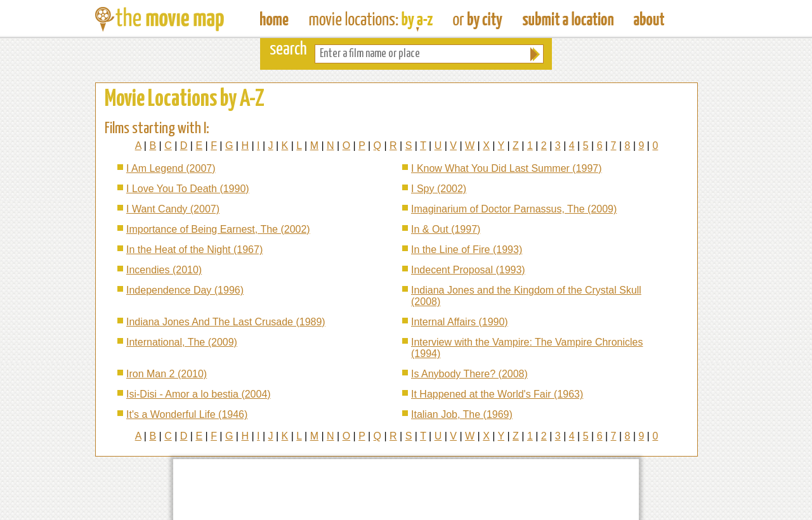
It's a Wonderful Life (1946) (187, 414)
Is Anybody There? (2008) (469, 374)
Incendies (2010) (164, 270)
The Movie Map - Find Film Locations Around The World (274, 19)
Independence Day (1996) (185, 290)
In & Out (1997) (446, 229)
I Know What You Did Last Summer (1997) (507, 168)
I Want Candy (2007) (173, 209)
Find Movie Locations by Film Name (371, 19)
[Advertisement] (406, 490)
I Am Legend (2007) (171, 168)
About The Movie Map (649, 19)
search (288, 50)
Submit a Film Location (568, 19)
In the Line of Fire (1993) (467, 250)
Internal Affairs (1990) (460, 322)
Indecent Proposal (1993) (468, 270)
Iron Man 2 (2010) (167, 374)
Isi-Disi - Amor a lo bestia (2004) (199, 394)
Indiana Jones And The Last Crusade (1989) (226, 322)
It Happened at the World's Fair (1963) (497, 394)
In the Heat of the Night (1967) (194, 250)
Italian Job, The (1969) (462, 414)
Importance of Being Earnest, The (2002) (218, 229)
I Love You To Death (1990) (188, 189)
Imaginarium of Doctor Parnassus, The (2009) (514, 209)
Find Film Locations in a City (478, 19)
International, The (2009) (182, 342)
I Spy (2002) (439, 189)
